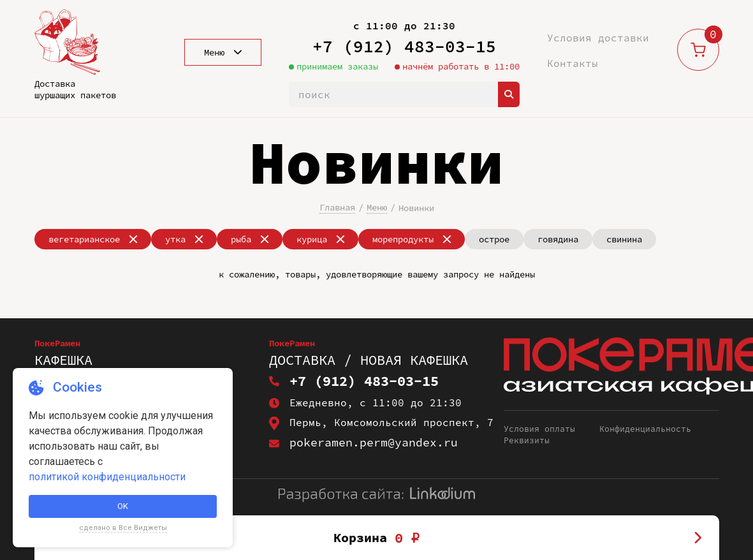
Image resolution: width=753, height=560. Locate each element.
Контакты (573, 63)
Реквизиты (527, 441)
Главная (337, 207)
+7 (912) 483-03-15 (404, 46)
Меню (377, 207)
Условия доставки (598, 38)
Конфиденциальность (645, 429)
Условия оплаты (539, 429)
